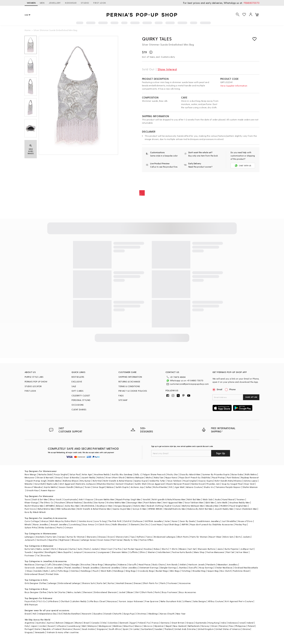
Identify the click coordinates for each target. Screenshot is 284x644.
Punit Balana (233, 477)
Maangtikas (111, 564)
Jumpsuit (78, 552)
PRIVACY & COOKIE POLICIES (133, 391)
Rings (67, 564)
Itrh (171, 487)
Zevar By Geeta (187, 521)
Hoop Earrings (206, 568)
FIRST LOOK (100, 3)
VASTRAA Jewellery (154, 521)
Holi (35, 614)
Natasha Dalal (45, 474)
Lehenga (52, 583)
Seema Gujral (141, 481)
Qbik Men (210, 502)
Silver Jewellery (130, 568)
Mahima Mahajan (135, 477)
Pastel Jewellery (73, 568)
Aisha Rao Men (72, 506)
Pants (87, 549)
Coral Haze (156, 524)
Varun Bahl (40, 484)
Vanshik (146, 499)
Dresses (102, 537)
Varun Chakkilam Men (246, 509)
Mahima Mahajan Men (193, 506)
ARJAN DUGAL (88, 506)
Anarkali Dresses (124, 583)
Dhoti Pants (183, 537)
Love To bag (100, 521)
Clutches (75, 571)
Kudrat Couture (173, 506)
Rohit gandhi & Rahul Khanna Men (169, 499)
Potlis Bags (63, 571)
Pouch (96, 571)
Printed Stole (52, 574)
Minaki (28, 524)
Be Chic (145, 524)
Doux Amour (88, 524)
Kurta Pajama (232, 549)
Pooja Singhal (61, 474)
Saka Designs (200, 601)
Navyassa (112, 601)
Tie (38, 555)
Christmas (141, 614)
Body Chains (159, 564)
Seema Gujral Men (122, 509)
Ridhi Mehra (251, 474)
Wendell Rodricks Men (175, 509)
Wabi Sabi (208, 499)
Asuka (218, 499)
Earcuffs (133, 564)
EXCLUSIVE (77, 382)
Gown (111, 537)
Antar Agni (87, 474)
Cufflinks (134, 552)
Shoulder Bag (199, 571)
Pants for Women (199, 537)
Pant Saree (117, 540)
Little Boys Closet (97, 601)
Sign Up (221, 453)
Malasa (110, 487)
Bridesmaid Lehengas (165, 537)
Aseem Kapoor (48, 490)
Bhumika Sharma (106, 484)
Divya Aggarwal (156, 484)
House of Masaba (33, 487)
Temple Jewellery (91, 568)
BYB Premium (31, 605)
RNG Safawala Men (66, 509)
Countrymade (70, 499)
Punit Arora (30, 509)
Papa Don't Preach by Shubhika (195, 477)
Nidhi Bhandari (120, 524)
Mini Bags (175, 571)
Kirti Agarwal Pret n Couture (239, 601)
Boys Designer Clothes (36, 592)
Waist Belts (106, 571)
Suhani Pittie (31, 528)
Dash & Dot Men (40, 499)
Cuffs (49, 564)
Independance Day (47, 614)
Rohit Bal (97, 481)
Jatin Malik (222, 502)
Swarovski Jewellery (35, 568)
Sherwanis (92, 537)
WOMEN (31, 3)
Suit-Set (192, 549)
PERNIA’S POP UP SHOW (36, 382)
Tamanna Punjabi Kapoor (228, 487)
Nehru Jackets (74, 592)
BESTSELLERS (78, 377)
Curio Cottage (32, 521)
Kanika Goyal (198, 484)
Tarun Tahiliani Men (194, 502)
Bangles (75, 564)
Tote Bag (186, 571)
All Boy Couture (216, 601)
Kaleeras (122, 564)
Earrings (40, 564)
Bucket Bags (162, 571)
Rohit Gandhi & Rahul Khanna (118, 481)
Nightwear (65, 540)
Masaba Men (212, 506)
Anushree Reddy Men (239, 502)
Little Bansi (53, 601)
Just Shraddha (229, 521)
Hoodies (148, 549)
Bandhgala (51, 552)
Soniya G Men (139, 509)
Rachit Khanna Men (34, 506)
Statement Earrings (149, 568)
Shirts (54, 549)
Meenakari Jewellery (228, 564)
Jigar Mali (179, 487)
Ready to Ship (131, 540)
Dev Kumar (100, 502)
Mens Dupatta (65, 552)
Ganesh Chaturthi (113, 614)
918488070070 (251, 3)
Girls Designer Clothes (35, 583)
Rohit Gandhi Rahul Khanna (228, 481)
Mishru (149, 477)
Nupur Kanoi (171, 477)
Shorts (165, 549)
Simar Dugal (99, 487)
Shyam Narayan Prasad (178, 484)
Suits (80, 549)
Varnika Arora (85, 521)
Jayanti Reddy (88, 477)
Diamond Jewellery (111, 568)
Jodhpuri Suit (247, 549)
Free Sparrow (152, 601)
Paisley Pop (241, 524)
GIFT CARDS (77, 391)
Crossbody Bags (146, 571)
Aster (168, 521)
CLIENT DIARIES (79, 409)
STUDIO (85, 3)
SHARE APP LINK (251, 397)
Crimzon (69, 528)
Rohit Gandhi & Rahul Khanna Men (94, 509)
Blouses (75, 540)
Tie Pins (118, 549)
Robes (157, 549)
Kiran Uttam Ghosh (115, 477)
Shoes (29, 571)
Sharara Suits (89, 583)
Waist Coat (107, 549)
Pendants (211, 564)
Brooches (46, 555)
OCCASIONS (78, 405)
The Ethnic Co (47, 502)
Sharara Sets (122, 537)
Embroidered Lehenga (69, 583)
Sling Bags (131, 571)
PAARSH (224, 506)
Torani (88, 487)
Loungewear (104, 552)
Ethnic (143, 552)
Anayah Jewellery (59, 524)
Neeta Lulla (52, 484)
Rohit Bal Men (194, 499)
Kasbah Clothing (155, 506)
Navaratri (87, 614)
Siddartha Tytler (157, 481)
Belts (46, 571)
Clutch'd (127, 521)
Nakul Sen (159, 477)
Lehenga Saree (88, 540)
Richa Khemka (160, 487)
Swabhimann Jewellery (208, 521)
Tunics (149, 537)
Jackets (247, 537)
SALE (74, 386)
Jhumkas (183, 568)
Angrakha (38, 552)
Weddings (153, 614)
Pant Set (230, 552)
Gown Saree (103, 540)
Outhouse (138, 521)
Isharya (44, 521)
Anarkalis (40, 537)
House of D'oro (245, 521)
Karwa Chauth (167, 614)
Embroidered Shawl (34, 574)
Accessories (90, 552)
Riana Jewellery (41, 524)
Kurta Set (102, 583)
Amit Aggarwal (67, 484)
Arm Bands (172, 564)
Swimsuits (42, 540)
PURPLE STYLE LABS (34, 377)
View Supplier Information (234, 86)
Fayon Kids (30, 601)
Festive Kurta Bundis (182, 552)
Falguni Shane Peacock (154, 474)
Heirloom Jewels (197, 564)
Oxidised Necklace (244, 568)
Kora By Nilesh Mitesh (35, 512)
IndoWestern (164, 552)
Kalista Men (139, 506)
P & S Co (42, 601)
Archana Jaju (137, 487)
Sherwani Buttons (206, 549)
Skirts (238, 537)
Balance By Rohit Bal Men (200, 509)
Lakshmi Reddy (79, 601)
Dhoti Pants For (151, 583)
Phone (232, 389)
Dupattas (53, 540)
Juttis (53, 571)
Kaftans (141, 537)
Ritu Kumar (86, 481)
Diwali (28, 614)
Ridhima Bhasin (71, 481)
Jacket (122, 592)
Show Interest (167, 69)
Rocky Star (173, 474)
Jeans (220, 549)
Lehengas (29, 537)
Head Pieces (145, 564)
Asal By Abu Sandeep (122, 474)
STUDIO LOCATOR (33, 386)
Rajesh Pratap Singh (36, 481)
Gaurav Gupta (206, 481)
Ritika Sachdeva (47, 528)
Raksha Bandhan (72, 614)
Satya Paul (75, 474)
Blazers (183, 549)
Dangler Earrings (168, 568)
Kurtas (73, 549)
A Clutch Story (103, 524)
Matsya (79, 487)
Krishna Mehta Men (116, 502)
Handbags (86, 571)
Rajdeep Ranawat (250, 477)
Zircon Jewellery (55, 568)
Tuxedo (28, 552)
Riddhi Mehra (55, 481)
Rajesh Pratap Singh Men (129, 499)
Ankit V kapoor (86, 499)
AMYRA (185, 524)
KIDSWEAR (71, 3)
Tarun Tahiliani (174, 481)
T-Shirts (174, 549)
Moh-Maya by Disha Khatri (63, 521)
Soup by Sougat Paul (232, 484)
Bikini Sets (228, 537)
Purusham (60, 502)
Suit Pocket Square (133, 549)
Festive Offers (147, 540)
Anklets (183, 564)
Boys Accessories (188, 592)
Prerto (60, 528)
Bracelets (58, 564)
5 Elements (134, 524)
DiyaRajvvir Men (105, 506)
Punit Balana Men (153, 502)
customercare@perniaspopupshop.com (189, 384)
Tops (133, 537)
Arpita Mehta (50, 487)
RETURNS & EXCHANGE (129, 382)
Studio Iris (209, 487)
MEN (42, 3)
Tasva (28, 499)
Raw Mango (31, 474)
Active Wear (242, 552)
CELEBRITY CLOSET (81, 396)
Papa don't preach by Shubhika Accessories (212, 524)
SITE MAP (123, 400)
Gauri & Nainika (71, 477)
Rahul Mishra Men (46, 509)
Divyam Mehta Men (105, 499)
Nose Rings (98, 564)
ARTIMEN (50, 506)
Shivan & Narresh (45, 477)
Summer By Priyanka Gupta (216, 474)
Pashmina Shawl (241, 571)
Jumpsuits (30, 540)
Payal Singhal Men (238, 506)
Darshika (88, 502)
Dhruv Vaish (55, 499)
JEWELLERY (55, 3)
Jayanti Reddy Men (224, 509)
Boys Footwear (170, 592)
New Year (181, 614)
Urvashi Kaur (33, 490)
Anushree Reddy (102, 474)
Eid (60, 614)
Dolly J (138, 474)
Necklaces (30, 564)
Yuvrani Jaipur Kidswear (131, 601)
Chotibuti (65, 601)
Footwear (30, 555)
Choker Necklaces (224, 568)
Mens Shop (199, 552)
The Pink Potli (115, 521)
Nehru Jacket (43, 549)
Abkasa (59, 506)
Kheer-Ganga (31, 502)
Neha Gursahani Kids (171, 601)
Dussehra (98, 614)
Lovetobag (75, 524)
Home (28, 30)
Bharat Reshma (74, 502)
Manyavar (30, 477)
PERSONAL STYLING (81, 400)
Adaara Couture (194, 487)
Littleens (187, 601)
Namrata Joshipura (86, 484)
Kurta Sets (52, 537)
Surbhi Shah (141, 484)
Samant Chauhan (125, 484)
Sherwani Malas (120, 552)
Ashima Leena (250, 481)
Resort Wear (215, 537)
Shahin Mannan (250, 487)
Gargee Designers (123, 506)
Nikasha (29, 484)
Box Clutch (226, 571)
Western (152, 552)
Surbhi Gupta (122, 487)
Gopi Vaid (249, 484)
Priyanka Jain (213, 484)
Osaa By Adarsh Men (190, 474)
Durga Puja (129, 614)
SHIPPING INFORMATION (130, 377)
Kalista (101, 477)
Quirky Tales (157, 39)
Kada (255, 568)
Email (218, 389)
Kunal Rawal (228, 499)
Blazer (130, 592)
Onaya (58, 477)
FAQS (121, 396)
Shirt (137, 592)
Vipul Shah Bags (171, 524)
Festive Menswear (215, 552)
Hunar (175, 521)
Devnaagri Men (135, 502)
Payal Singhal (190, 481)
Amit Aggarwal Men (173, 502)
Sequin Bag (213, 571)
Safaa (149, 487)
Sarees (62, 537)
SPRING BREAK (155, 509)
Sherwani (63, 549)
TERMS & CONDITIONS (129, 386)
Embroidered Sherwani (106, 592)
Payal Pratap (219, 477)
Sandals (38, 571)
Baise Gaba (237, 474)
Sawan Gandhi (66, 487)
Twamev (241, 499)
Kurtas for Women (76, 537)
